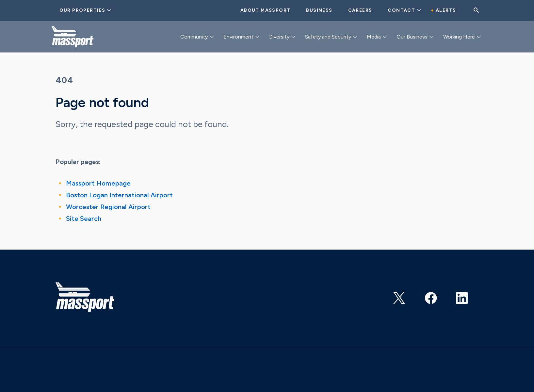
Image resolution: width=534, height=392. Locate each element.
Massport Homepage (98, 183)
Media (374, 37)
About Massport (266, 10)
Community (194, 37)
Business (319, 10)
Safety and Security (328, 37)
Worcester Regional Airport (108, 207)
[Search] (476, 11)
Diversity (279, 37)
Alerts (446, 10)
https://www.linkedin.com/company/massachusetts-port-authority (463, 296)
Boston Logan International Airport (119, 195)
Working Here (459, 37)
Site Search (84, 219)
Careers (360, 10)
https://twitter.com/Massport (400, 296)
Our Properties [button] (82, 10)
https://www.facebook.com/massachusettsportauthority (431, 296)
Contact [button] (401, 10)
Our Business (412, 37)
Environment (238, 37)
